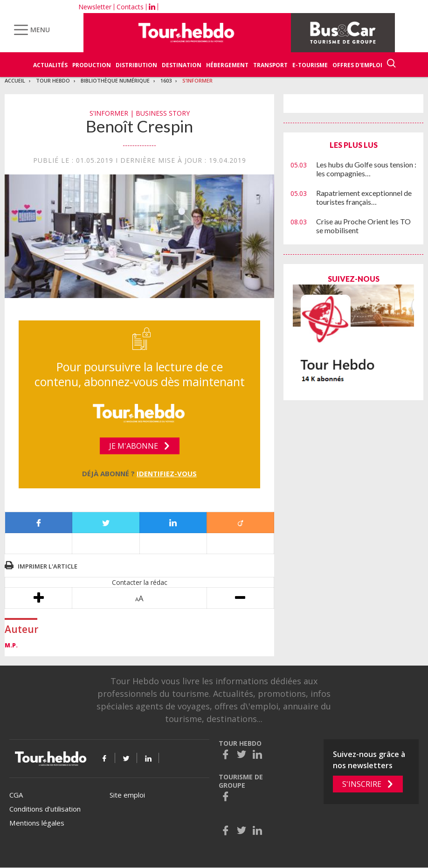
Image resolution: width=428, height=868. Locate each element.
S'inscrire (362, 784)
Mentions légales (37, 823)
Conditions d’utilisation (45, 809)
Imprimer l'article (48, 566)
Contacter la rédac (140, 582)
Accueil (15, 80)
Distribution (136, 65)
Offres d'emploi (357, 65)
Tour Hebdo (53, 80)
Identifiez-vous (167, 473)
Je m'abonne (134, 446)
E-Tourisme (310, 65)
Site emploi (127, 795)
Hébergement (227, 65)
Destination (182, 65)
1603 (166, 80)
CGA (16, 795)
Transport (270, 65)
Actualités (50, 65)
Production (92, 65)
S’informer (197, 80)
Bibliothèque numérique (115, 80)
